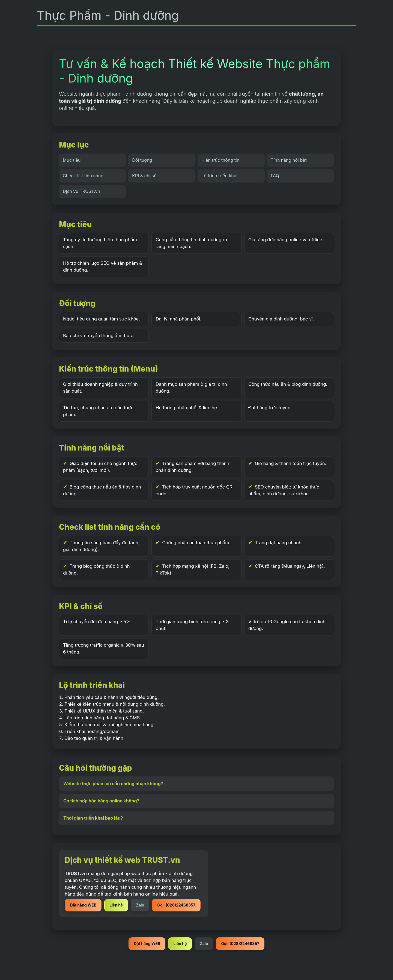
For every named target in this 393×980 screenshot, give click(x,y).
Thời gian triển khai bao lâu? (93, 818)
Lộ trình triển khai (219, 176)
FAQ (275, 176)
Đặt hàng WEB (83, 905)
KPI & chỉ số (144, 176)
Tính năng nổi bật (289, 160)
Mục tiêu (72, 160)
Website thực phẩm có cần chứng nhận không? (113, 784)
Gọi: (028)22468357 (176, 905)
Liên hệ (116, 905)
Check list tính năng (83, 176)
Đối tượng (142, 160)
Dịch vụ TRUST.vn (81, 191)
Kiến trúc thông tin (220, 160)
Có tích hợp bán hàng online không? (101, 801)
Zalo (140, 905)
